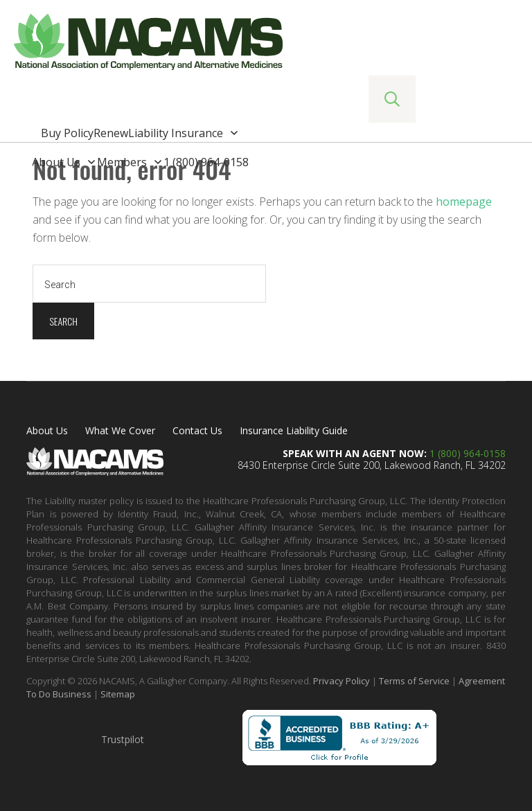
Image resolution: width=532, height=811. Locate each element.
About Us (47, 430)
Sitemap (118, 694)
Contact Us (197, 430)
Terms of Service (414, 681)
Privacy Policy (342, 681)
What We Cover (120, 430)
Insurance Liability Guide (294, 430)
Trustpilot (123, 739)
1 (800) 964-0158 (468, 453)
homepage (464, 202)
